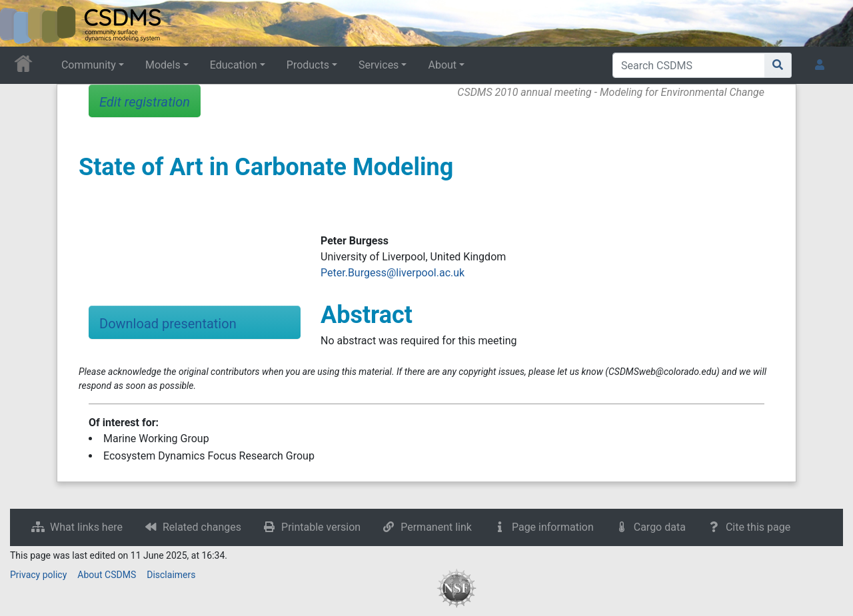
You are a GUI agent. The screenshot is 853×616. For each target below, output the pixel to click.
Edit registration (145, 102)
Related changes (202, 527)
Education (234, 65)
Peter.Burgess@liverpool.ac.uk (393, 273)
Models (163, 65)
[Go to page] (778, 65)
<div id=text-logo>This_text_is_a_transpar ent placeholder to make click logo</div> (21, 23)
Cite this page (758, 527)
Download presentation (168, 324)
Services (379, 65)
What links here (86, 527)
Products (308, 65)
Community (89, 65)
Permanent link (436, 527)
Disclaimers (171, 575)
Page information (553, 527)
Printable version (321, 527)
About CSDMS (107, 575)
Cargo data (660, 527)
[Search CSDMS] (689, 65)
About (442, 65)
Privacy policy (38, 575)
